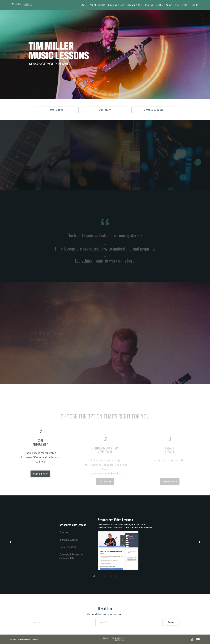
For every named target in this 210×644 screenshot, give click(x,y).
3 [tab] (105, 576)
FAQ (177, 5)
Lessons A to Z (134, 5)
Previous (11, 542)
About (169, 5)
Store (84, 5)
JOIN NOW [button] (105, 110)
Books (159, 5)
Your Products (97, 5)
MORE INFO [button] (57, 110)
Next (199, 542)
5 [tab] (116, 576)
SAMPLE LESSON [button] (153, 110)
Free (185, 5)
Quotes (149, 5)
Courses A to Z (116, 5)
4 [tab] (110, 576)
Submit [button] (172, 622)
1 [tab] (94, 576)
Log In (195, 5)
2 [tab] (100, 576)
